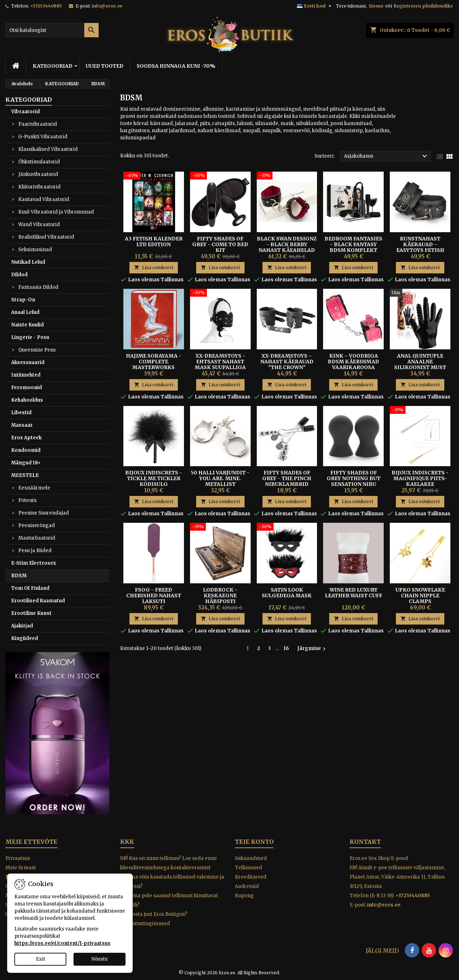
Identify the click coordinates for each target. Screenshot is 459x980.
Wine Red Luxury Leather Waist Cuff (354, 593)
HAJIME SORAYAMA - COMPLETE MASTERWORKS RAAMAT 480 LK (154, 364)
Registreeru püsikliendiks (423, 6)
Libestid (21, 413)
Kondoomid (26, 450)
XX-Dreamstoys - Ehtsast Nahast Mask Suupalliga (220, 362)
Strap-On (23, 300)
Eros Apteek (26, 438)
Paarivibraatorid (38, 124)
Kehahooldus (27, 400)
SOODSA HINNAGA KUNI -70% (176, 66)
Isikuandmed (251, 858)
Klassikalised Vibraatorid (48, 149)
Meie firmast (21, 868)
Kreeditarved (251, 877)
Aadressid (247, 886)
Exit (41, 959)
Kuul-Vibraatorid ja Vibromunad (56, 212)
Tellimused (249, 868)
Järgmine (312, 649)
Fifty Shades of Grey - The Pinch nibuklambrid (287, 478)
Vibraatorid (25, 112)
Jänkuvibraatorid (38, 174)
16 (286, 648)
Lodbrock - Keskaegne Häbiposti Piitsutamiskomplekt (223, 598)
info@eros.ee (107, 6)
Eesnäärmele (34, 488)
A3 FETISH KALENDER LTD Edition (154, 242)
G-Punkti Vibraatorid (43, 137)
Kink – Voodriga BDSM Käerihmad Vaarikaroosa (353, 362)
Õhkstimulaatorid (39, 162)
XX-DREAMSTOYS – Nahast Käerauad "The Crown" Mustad (287, 364)
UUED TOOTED (105, 66)
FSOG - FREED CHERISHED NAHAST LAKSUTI (154, 596)
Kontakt (365, 842)
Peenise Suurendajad (44, 513)
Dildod (19, 275)
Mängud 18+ (26, 463)
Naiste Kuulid (27, 325)
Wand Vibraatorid (39, 224)
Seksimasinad (35, 250)
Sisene (376, 6)
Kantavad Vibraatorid (44, 199)
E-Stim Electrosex (34, 563)
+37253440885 (46, 6)
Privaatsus (18, 858)
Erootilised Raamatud (38, 601)
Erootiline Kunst (31, 613)
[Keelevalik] (315, 6)
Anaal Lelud (25, 312)
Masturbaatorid (37, 538)
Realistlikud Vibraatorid (46, 237)
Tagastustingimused (145, 924)
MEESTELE (25, 475)
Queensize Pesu (37, 350)
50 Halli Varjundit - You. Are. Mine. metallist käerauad (220, 481)
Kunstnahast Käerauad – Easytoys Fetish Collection (420, 247)
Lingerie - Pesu (30, 337)
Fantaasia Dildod (38, 287)
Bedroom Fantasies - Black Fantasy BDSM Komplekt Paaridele (353, 247)
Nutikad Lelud (28, 262)
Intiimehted (26, 375)
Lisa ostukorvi (154, 267)
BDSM (19, 576)
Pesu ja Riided (35, 551)
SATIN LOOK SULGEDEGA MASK (287, 593)
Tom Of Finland (30, 588)
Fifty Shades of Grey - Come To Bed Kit (220, 244)
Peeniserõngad (37, 525)
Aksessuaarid (28, 362)
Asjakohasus (386, 156)
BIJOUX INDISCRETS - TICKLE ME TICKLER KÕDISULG (154, 478)
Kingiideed (25, 638)
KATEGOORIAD (53, 66)
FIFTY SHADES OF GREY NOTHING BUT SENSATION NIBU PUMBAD (354, 481)
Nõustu (100, 959)
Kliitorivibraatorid (39, 187)
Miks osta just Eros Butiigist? (154, 914)
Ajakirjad (22, 626)
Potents (27, 500)
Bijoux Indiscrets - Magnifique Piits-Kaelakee (420, 478)
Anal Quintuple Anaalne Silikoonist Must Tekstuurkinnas (420, 364)
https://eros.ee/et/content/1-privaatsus (62, 943)
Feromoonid (27, 388)
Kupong (244, 896)
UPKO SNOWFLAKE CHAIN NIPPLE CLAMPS (420, 596)
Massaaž (22, 425)
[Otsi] (52, 30)
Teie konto (254, 842)
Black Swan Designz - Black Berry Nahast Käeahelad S (287, 247)
